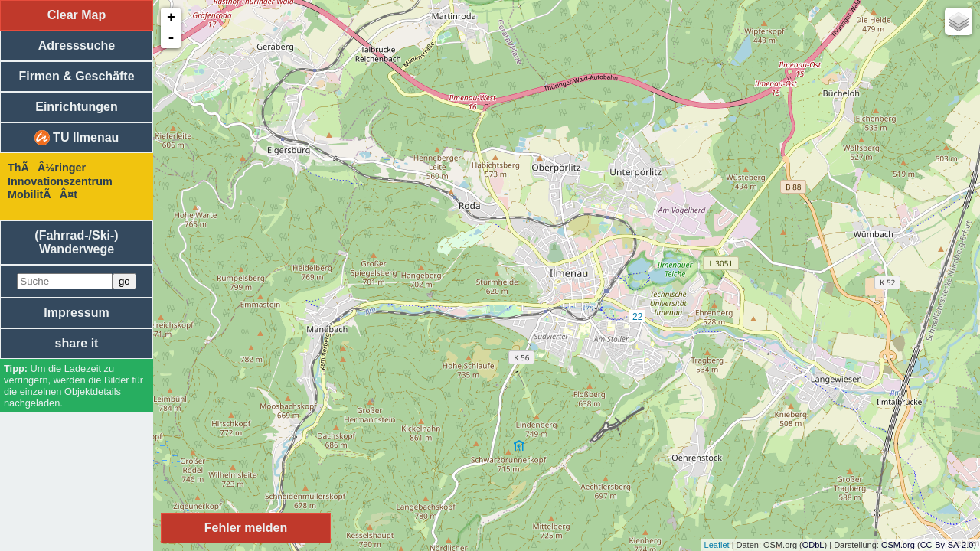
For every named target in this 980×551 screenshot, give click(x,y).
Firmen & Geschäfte (76, 76)
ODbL (813, 545)
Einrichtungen (77, 107)
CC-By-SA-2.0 (947, 545)
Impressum (76, 313)
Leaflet (717, 545)
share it (77, 343)
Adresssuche (77, 46)
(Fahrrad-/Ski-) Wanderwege (76, 242)
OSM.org (898, 545)
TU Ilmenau (77, 138)
